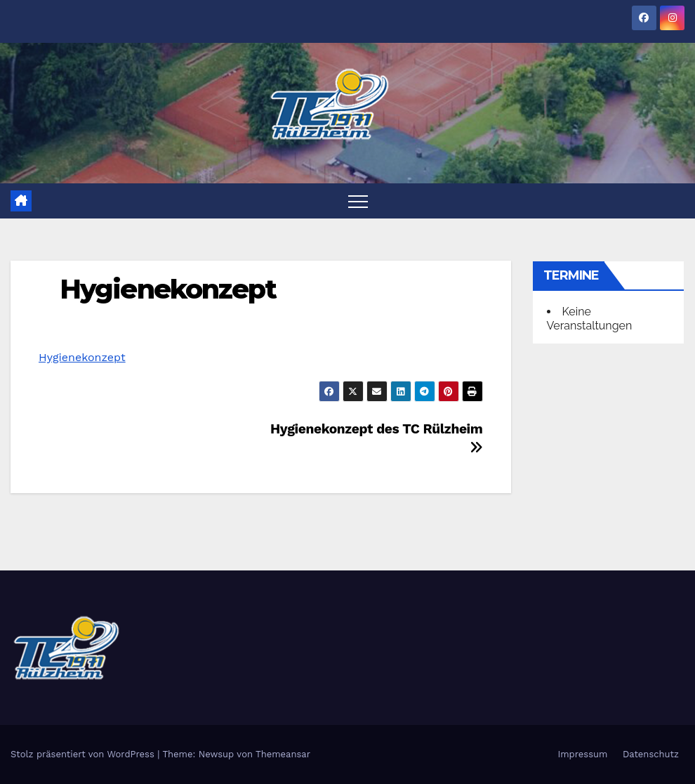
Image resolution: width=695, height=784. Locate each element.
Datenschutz (651, 754)
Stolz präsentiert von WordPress (84, 754)
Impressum (582, 754)
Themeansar (283, 754)
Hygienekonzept (168, 289)
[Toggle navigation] (358, 201)
